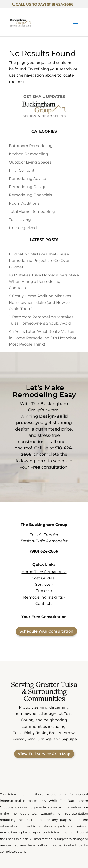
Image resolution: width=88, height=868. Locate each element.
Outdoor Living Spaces (30, 162)
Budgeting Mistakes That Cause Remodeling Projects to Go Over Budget (39, 261)
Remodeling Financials (30, 195)
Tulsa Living (20, 220)
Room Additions (24, 203)
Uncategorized (23, 228)
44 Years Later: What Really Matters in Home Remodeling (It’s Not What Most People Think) (43, 338)
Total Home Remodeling (32, 212)
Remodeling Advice (27, 179)
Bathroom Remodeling (31, 146)
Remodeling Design (28, 187)
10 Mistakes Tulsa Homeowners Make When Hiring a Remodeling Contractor (44, 282)
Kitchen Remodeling (29, 154)
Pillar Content (22, 170)
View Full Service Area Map (44, 754)
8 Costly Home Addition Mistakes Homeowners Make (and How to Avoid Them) (40, 302)
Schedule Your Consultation (46, 631)
